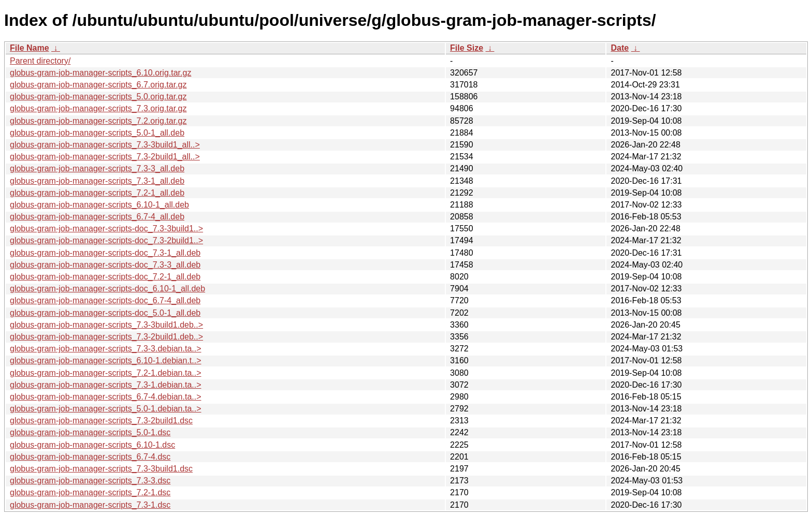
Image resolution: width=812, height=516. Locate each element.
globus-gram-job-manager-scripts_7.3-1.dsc (90, 505)
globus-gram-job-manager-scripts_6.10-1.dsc (92, 445)
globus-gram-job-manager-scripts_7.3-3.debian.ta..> (106, 349)
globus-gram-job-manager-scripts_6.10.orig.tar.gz (100, 73)
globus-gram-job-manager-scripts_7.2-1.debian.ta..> (106, 373)
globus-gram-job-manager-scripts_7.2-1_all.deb (97, 193)
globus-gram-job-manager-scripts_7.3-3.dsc (90, 481)
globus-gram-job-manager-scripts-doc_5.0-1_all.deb (105, 313)
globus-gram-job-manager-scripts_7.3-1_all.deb (97, 181)
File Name (30, 48)
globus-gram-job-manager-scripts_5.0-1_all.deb (97, 133)
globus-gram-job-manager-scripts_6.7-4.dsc (90, 457)
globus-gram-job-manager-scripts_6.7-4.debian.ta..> (106, 397)
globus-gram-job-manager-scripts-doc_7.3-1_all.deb (105, 253)
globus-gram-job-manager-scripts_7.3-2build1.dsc (101, 421)
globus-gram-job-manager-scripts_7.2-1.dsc (90, 492)
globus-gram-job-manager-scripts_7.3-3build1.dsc (101, 469)
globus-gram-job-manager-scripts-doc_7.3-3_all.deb (105, 265)
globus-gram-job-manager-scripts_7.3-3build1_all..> (105, 145)
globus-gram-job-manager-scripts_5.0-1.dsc (90, 432)
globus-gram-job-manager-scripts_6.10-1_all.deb (99, 205)
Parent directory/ (40, 61)
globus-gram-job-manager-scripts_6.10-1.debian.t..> (106, 360)
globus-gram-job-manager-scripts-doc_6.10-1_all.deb (107, 289)
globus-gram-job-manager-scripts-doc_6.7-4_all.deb (105, 300)
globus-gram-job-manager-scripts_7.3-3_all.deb (97, 168)
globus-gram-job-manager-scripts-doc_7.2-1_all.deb (105, 277)
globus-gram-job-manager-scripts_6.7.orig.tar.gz (98, 85)
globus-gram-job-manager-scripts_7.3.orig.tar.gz (98, 108)
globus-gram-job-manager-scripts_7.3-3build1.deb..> (106, 325)
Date (620, 48)
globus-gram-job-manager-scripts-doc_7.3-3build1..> (106, 228)
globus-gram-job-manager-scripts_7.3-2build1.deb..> (106, 337)
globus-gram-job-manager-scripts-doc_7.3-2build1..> (106, 240)
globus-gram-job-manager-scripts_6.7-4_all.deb (97, 217)
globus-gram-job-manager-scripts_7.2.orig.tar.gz (98, 121)
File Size (467, 48)
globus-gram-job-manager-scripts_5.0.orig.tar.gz (98, 97)
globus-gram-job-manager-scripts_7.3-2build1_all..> (105, 157)
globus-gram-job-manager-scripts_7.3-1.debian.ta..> (106, 385)
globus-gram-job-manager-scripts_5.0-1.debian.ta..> (106, 409)
